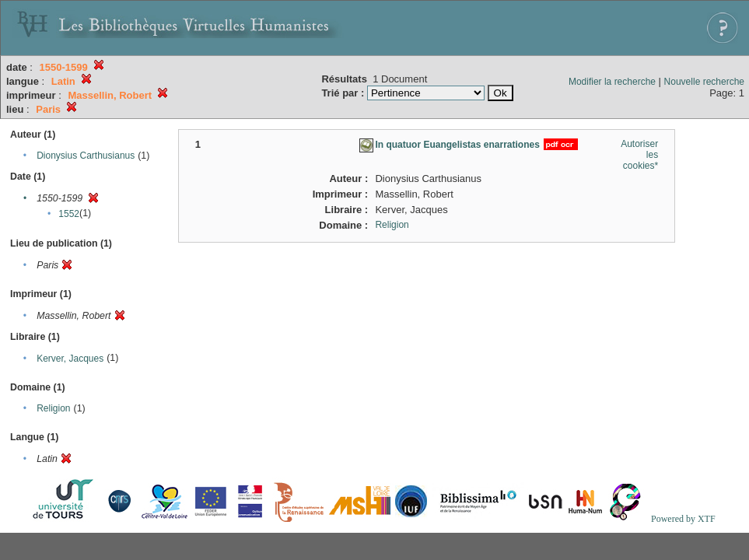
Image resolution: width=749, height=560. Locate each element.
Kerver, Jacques (70, 359)
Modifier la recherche (612, 82)
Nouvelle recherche (704, 82)
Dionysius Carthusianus (86, 156)
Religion (53, 408)
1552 (69, 214)
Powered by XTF (683, 519)
